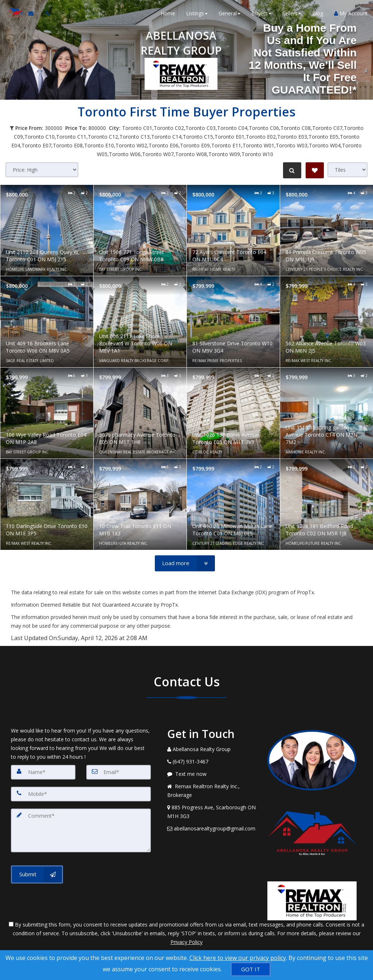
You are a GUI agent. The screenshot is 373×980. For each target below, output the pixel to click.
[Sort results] (42, 170)
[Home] (14, 15)
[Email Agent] (33, 15)
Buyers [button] (261, 14)
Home (168, 14)
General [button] (229, 14)
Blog (318, 14)
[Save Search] (315, 170)
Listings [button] (197, 14)
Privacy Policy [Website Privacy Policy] (186, 942)
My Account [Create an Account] (351, 14)
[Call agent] (45, 15)
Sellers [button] (292, 14)
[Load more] (185, 563)
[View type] (348, 170)
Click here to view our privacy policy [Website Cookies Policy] (238, 958)
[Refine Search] (291, 170)
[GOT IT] (251, 969)
